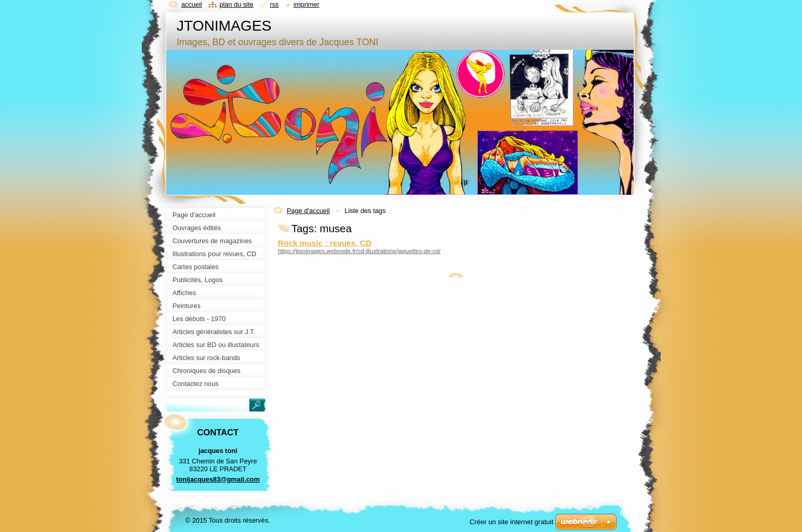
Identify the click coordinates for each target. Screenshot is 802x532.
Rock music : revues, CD (325, 243)
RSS (274, 4)
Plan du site (236, 4)
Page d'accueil (308, 211)
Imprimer (306, 4)
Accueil (192, 4)
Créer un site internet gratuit (511, 522)
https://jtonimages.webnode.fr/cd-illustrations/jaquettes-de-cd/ (359, 251)
